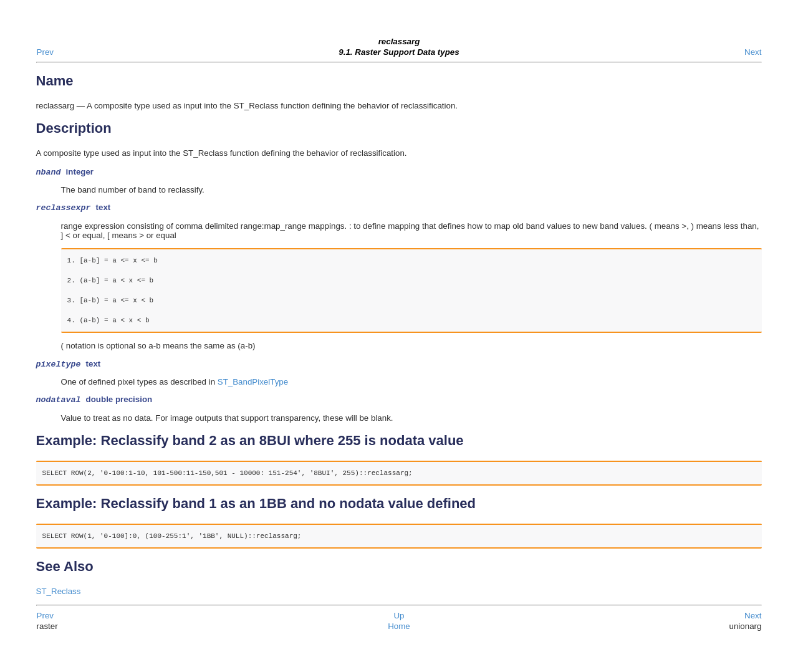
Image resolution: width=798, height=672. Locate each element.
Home (399, 631)
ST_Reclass (59, 596)
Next (753, 52)
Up (399, 621)
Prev (45, 52)
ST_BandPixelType (253, 386)
